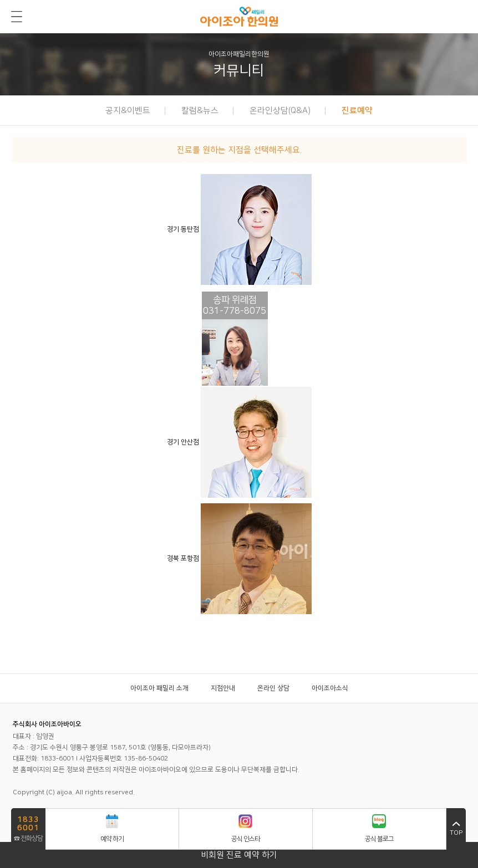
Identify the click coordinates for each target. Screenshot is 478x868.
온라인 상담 (273, 688)
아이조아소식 (330, 688)
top (456, 829)
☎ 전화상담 (28, 828)
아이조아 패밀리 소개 (159, 688)
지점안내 (223, 688)
